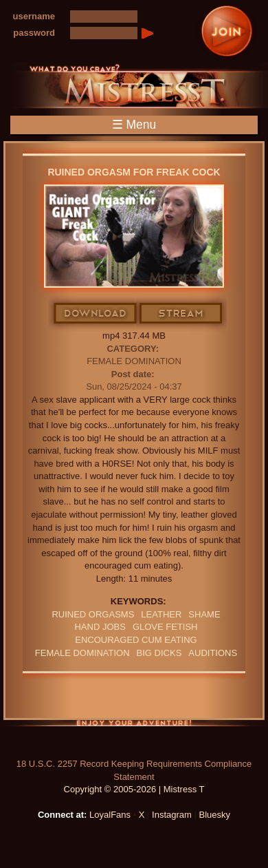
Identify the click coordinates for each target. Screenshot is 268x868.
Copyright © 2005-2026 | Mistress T (134, 789)
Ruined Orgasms (93, 614)
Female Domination (134, 361)
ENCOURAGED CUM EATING (136, 640)
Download (96, 314)
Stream (181, 314)
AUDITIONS (213, 653)
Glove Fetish (165, 627)
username (34, 16)
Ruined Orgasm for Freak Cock (134, 172)
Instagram (172, 815)
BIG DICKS (159, 653)
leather (161, 614)
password (34, 33)
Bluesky (215, 815)
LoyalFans (110, 815)
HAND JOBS (100, 627)
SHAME (204, 614)
